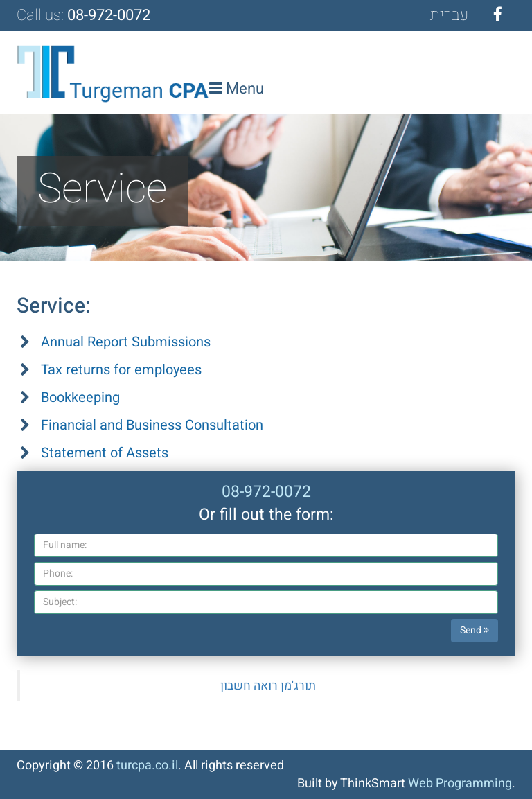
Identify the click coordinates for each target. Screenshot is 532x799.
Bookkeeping (80, 397)
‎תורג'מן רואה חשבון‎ (268, 686)
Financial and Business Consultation (152, 425)
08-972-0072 (109, 15)
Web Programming (460, 783)
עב (449, 15)
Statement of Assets (105, 453)
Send (475, 630)
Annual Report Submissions (126, 342)
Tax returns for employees (121, 370)
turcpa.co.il (147, 765)
